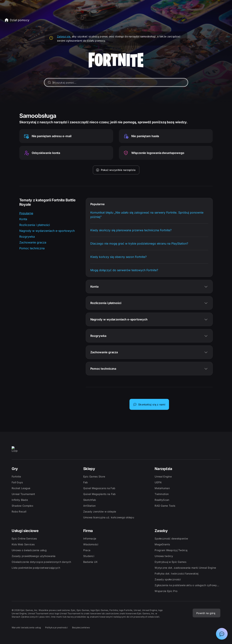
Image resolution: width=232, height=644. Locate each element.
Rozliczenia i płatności (35, 225)
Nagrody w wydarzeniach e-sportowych (47, 231)
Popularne (26, 213)
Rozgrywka (27, 237)
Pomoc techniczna (32, 248)
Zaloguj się (64, 36)
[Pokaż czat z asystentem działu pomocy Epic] (222, 634)
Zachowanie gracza (33, 242)
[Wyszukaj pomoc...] (116, 82)
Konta (23, 219)
